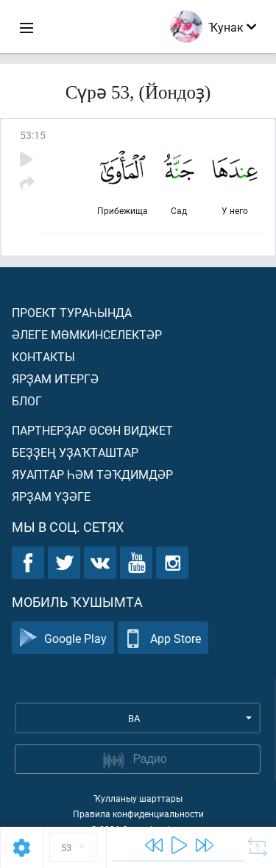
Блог (27, 401)
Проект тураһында (72, 312)
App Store (163, 638)
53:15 (33, 135)
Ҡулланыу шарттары (138, 798)
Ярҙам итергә (55, 378)
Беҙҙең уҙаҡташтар (75, 452)
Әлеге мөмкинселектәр (87, 334)
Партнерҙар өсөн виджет (92, 430)
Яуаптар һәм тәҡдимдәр (92, 474)
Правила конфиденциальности (138, 814)
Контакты (43, 356)
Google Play (63, 638)
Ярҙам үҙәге (51, 496)
